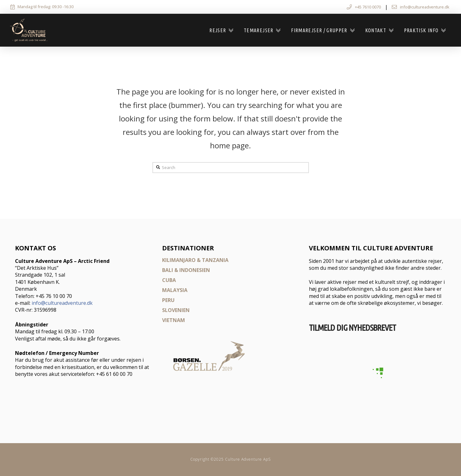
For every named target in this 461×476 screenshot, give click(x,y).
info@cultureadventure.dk (62, 303)
